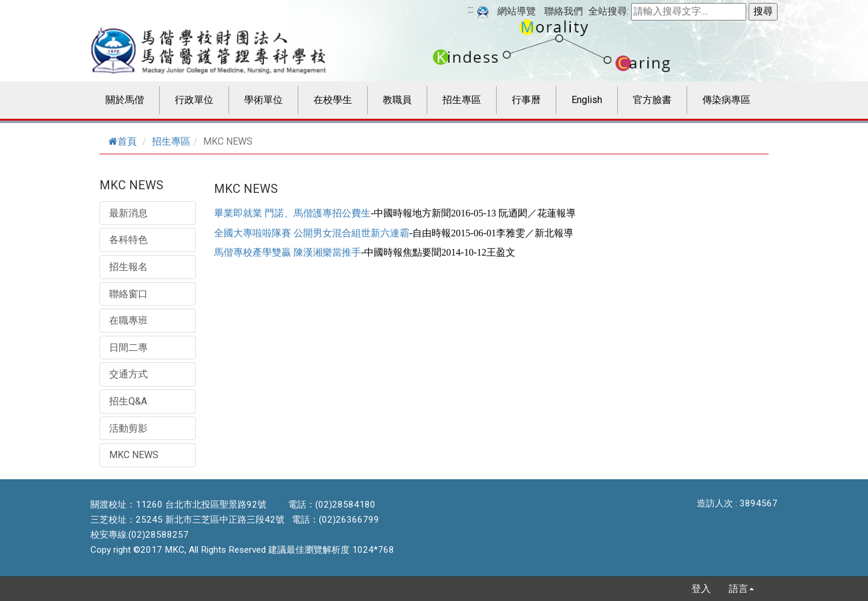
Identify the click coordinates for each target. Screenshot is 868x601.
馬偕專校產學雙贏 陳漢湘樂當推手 (288, 252)
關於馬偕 (125, 100)
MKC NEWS (134, 455)
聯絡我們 (564, 11)
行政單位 (194, 100)
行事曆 (526, 100)
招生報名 (128, 267)
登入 (701, 589)
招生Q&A (128, 401)
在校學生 (333, 100)
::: (470, 9)
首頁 (123, 141)
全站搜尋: (609, 11)
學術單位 (263, 100)
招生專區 (462, 100)
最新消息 (128, 213)
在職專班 (128, 320)
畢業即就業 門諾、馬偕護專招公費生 (292, 213)
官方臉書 (652, 100)
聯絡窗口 (128, 294)
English (587, 100)
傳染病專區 (726, 100)
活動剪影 (128, 428)
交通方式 (128, 374)
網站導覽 (517, 11)
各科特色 (128, 240)
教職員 (397, 100)
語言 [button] (741, 589)
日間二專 (128, 348)
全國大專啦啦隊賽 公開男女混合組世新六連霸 (312, 233)
